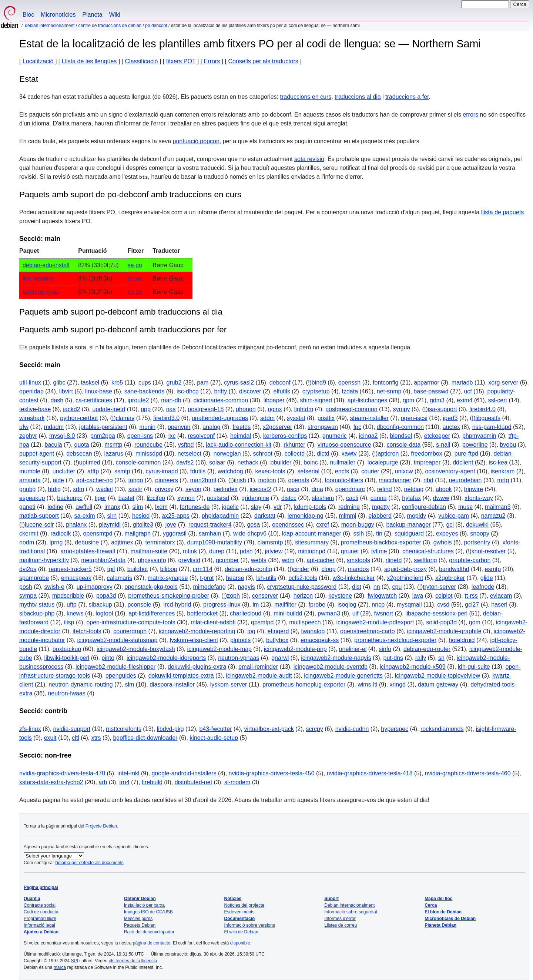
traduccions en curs (306, 97)
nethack (248, 462)
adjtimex (122, 542)
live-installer (38, 278)
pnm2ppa (103, 436)
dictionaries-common (221, 400)
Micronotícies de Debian (450, 919)
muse (465, 507)
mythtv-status (37, 605)
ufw (24, 427)
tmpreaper (427, 462)
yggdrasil (175, 533)
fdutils (198, 471)
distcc (289, 498)
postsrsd (218, 498)
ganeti (27, 507)
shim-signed (316, 400)
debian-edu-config (248, 569)
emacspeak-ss (320, 640)
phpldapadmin (220, 516)
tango (135, 480)
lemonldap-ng (306, 516)
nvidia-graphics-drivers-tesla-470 (62, 773)
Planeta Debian (440, 925)
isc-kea (498, 462)
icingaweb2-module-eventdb (331, 667)
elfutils (282, 391)
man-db (171, 400)
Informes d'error (340, 919)
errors (470, 115)
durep (217, 551)
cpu (397, 587)
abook (444, 489)
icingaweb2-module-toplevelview (438, 676)
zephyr (28, 436)
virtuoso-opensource (344, 445)
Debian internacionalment (50, 26)
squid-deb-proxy (405, 569)
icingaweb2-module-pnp (295, 649)
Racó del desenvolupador (149, 932)
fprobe (317, 605)
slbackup (100, 605)
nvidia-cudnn (352, 729)
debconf (280, 382)
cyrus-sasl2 (239, 382)
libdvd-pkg (170, 729)
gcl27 (472, 605)
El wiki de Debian (241, 932)
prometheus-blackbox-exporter (381, 542)
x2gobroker (450, 578)
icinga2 (368, 436)
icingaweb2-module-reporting (197, 631)
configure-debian (424, 507)
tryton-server (439, 587)
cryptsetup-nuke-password (302, 587)
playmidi (110, 525)
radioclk (61, 533)
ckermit (29, 533)
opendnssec (288, 525)
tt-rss (471, 596)
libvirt (66, 391)
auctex (451, 427)
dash (57, 400)
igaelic (230, 507)
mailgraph (138, 533)
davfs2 (185, 462)
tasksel (90, 382)
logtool (104, 613)
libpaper (274, 400)
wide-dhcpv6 (250, 533)
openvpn (179, 427)
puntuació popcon (196, 141)
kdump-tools (310, 507)
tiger (100, 498)
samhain (210, 533)
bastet (127, 498)
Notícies (233, 899)
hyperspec (395, 729)
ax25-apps (176, 516)
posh (26, 587)
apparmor (426, 382)
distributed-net (193, 782)
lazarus (114, 454)
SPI (75, 961)
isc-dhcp (188, 391)
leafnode (483, 587)
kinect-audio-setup (214, 738)
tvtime (379, 551)
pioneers (166, 480)
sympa (28, 596)
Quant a (32, 899)
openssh (350, 382)
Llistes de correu (341, 925)
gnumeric (335, 436)
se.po (135, 265)
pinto (108, 658)
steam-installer (369, 418)
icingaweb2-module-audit (259, 676)
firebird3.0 (166, 418)
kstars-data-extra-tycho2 (51, 782)
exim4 (465, 400)
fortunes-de (195, 507)
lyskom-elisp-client (194, 640)
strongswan (323, 427)
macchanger (395, 480)
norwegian (227, 454)
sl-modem (237, 782)
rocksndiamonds (442, 729)
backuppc (70, 498)
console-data (404, 445)
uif (356, 613)
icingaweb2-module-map (219, 649)
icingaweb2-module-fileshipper (115, 667)
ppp (146, 409)
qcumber (227, 560)
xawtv (349, 454)
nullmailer (342, 462)
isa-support (443, 409)
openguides (121, 676)
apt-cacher (321, 560)
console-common (138, 462)
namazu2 (493, 516)
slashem (323, 498)
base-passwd (431, 391)
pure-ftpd (466, 454)
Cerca (431, 905)
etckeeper (437, 436)
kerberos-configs (285, 436)
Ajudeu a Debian (41, 932)
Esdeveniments (239, 912)
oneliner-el (353, 649)
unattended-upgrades (220, 418)
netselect (190, 454)
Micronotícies (58, 15)
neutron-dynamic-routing (81, 684)
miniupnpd (312, 551)
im (256, 605)
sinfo (385, 649)
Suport (331, 899)
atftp (93, 471)
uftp (72, 605)
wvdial (104, 489)
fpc (357, 427)
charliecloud (246, 613)
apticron (388, 454)
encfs (342, 471)
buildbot (138, 569)
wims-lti (367, 684)
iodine (55, 507)
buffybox (277, 640)
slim (138, 507)
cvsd (443, 605)
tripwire (473, 489)
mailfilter (285, 605)
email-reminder (258, 667)
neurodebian (465, 480)
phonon (246, 409)
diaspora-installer (172, 684)
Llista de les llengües (89, 61)
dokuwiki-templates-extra (181, 676)
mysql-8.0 (62, 436)
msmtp (113, 445)
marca (60, 967)
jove (171, 525)
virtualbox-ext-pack (269, 729)
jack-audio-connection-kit (239, 445)
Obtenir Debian (140, 899)
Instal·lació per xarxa (144, 905)
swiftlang (425, 560)
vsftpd (186, 445)
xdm (78, 489)
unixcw (404, 471)
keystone (340, 596)
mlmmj (348, 516)
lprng (56, 542)
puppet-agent (37, 454)
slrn (112, 516)
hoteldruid (462, 640)
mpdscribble (68, 596)
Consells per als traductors (263, 61)
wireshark (32, 418)
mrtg (503, 480)
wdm (288, 560)
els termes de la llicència (133, 961)
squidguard (409, 533)
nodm (27, 542)
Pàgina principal (41, 887)
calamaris (120, 578)
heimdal (241, 436)
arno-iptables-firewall (88, 551)
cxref (323, 525)
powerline (475, 445)
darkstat (265, 516)
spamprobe (34, 578)
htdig (54, 489)
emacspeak (76, 578)
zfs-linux (30, 729)
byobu (508, 445)
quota (82, 445)
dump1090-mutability (215, 542)
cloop (328, 569)
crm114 (203, 569)
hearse (235, 578)
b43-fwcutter (215, 729)
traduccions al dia (358, 97)
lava (418, 596)
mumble (30, 471)
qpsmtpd (262, 622)
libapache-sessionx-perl (436, 613)
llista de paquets (503, 212)
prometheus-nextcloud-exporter (395, 640)
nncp (378, 605)
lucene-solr (39, 525)
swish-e (54, 587)
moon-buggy (358, 525)
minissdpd (149, 454)
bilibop (169, 569)
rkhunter (294, 445)
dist (357, 587)
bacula (53, 445)
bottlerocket (202, 613)
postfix (326, 418)
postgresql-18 (206, 409)
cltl (76, 738)
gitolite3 (143, 525)
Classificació (142, 61)
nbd (428, 480)
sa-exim (85, 516)
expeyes (447, 533)
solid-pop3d (441, 622)
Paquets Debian (140, 925)
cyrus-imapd (162, 471)
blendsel (401, 436)
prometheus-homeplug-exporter (304, 684)
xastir (135, 489)
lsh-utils (266, 578)
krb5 (117, 382)
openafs (299, 480)
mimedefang (209, 587)
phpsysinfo (152, 560)
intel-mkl (128, 773)
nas (171, 409)
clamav (125, 418)
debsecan (79, 454)
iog (251, 631)
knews (75, 613)
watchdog (230, 471)
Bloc (28, 15)
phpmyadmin (479, 436)
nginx (275, 409)
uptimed (90, 462)
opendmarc (350, 489)
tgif (111, 569)
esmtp (493, 569)
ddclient (463, 462)
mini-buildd (288, 613)
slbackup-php (37, 613)
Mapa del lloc (438, 899)
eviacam (501, 596)
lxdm (161, 507)
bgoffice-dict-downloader (145, 738)
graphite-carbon (470, 560)
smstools (358, 560)
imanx (112, 507)
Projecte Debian (101, 826)
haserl (499, 605)
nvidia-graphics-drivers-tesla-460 (468, 773)
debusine (87, 542)
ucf (468, 391)
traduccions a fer (407, 97)
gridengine (255, 498)
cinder (301, 569)
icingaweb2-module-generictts (343, 676)
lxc (172, 436)
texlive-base (35, 409)
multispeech (305, 622)
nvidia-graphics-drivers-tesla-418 (370, 773)
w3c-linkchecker (354, 578)
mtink (190, 551)
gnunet (350, 551)
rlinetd (394, 560)
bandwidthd (454, 569)
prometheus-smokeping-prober (169, 596)
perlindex (226, 489)
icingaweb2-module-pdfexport (375, 622)
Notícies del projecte (244, 905)
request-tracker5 (70, 569)
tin (379, 533)
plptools (240, 640)
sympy (401, 409)
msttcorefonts (124, 729)
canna (379, 498)
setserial (308, 471)
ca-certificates (94, 400)
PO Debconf (156, 26)
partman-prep (40, 292)
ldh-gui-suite (474, 667)
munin (148, 427)
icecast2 (261, 489)
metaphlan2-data (103, 560)
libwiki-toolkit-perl (67, 658)
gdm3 (437, 400)
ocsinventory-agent (450, 471)
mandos (358, 569)
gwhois (443, 542)
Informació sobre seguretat (351, 912)
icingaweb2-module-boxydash (136, 649)
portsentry (477, 542)
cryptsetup (316, 391)
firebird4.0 (482, 409)
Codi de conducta (41, 912)
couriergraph (130, 631)
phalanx (76, 525)
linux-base (99, 391)
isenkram (502, 471)
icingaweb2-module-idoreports (166, 658)
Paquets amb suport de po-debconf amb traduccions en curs (130, 194)
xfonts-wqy (479, 498)
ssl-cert (497, 400)
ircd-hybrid (177, 605)
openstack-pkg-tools (151, 587)
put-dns (393, 658)
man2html (203, 480)
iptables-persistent (103, 427)
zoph (233, 596)
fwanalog (313, 631)
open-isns (140, 436)
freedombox (427, 454)
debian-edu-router (427, 649)
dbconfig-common (400, 427)
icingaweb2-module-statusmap (118, 640)
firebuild (152, 782)
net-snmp (389, 391)
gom (475, 622)
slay (256, 507)
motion (267, 480)
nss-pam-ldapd (492, 427)
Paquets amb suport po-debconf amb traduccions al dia (121, 312)
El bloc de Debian (443, 912)
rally (421, 658)
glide (487, 578)
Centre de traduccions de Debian (110, 26)
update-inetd (109, 409)
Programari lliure (40, 919)
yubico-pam (454, 516)
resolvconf (201, 436)
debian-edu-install (46, 265)
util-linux (30, 382)
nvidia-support (72, 729)
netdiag (414, 489)
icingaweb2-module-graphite (444, 631)
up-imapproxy (95, 587)
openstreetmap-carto (368, 631)
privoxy (164, 489)
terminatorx (160, 542)
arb (103, 782)
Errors (212, 61)
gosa (253, 525)
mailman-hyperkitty (44, 560)
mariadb (462, 382)
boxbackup (67, 649)
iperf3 (450, 418)
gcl (450, 525)
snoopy (480, 533)
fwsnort (383, 613)
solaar (217, 462)
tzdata (350, 391)
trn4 (124, 782)
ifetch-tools (87, 631)
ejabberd (380, 516)
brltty (220, 391)
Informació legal (39, 925)
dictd (323, 454)
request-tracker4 (210, 525)
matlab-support (39, 516)
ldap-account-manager (312, 533)
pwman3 (329, 613)
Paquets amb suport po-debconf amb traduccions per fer (123, 330)
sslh (359, 533)
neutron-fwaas (66, 693)
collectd (295, 454)
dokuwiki (477, 525)
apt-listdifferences (152, 613)
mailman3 (498, 507)
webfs (259, 560)
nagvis (246, 587)
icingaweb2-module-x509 (413, 667)
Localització (38, 61)
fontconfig (385, 382)
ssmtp (122, 471)
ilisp (69, 622)
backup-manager (409, 525)
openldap (31, 391)
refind (385, 489)
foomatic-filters (344, 480)
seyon (193, 489)
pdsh (246, 551)
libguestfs (488, 418)
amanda (30, 480)
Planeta (92, 15)
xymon (186, 498)
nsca (293, 489)
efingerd (278, 631)
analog (211, 427)
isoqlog (347, 605)
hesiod (141, 516)
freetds (242, 427)
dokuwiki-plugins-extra (197, 667)
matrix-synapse (168, 578)
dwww (441, 498)
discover (250, 391)
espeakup (32, 498)
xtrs (96, 738)
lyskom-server (229, 684)
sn (441, 658)
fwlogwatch (382, 596)
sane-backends (145, 391)
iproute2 (138, 400)
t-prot (207, 578)
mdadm (54, 427)
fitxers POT (181, 61)
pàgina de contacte (152, 943)
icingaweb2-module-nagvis (336, 658)
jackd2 (71, 409)
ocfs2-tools (303, 578)
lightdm (304, 409)
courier (370, 471)
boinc (311, 462)
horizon (303, 596)
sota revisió (309, 159)
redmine (349, 507)
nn (377, 587)
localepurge (383, 462)
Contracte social (40, 905)
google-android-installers (184, 773)
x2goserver (277, 427)
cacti (352, 498)
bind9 (319, 382)
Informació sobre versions (250, 925)
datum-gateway (438, 684)
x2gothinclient (405, 578)
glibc (59, 382)
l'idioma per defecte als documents (89, 863)
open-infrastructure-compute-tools (131, 622)
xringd (398, 684)
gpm (408, 400)
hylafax (411, 498)
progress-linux (222, 605)
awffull (84, 507)
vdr (278, 507)
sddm (267, 418)
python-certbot (79, 418)
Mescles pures (138, 919)
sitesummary (312, 542)
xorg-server (503, 382)
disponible (240, 943)
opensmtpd (98, 533)
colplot (444, 596)
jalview (274, 551)
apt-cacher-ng (95, 480)
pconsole (140, 605)
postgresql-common (351, 409)
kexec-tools (270, 471)
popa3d (106, 596)
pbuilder (281, 462)
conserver (265, 596)
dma (317, 489)
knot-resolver (489, 551)
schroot (262, 454)
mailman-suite (149, 551)
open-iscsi (414, 418)
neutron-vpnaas (239, 658)
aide (58, 480)
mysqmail (409, 605)
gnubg (28, 489)
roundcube (148, 445)
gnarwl (280, 658)
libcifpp (156, 498)
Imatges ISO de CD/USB (148, 912)
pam (203, 382)
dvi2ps (28, 569)
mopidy (417, 516)
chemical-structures (428, 551)
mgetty (381, 507)
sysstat (296, 418)
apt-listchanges (368, 400)
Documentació (240, 919)
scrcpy (315, 729)
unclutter (64, 471)
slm (129, 684)
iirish (240, 480)
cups (145, 382)
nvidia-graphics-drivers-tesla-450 (272, 773)
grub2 (174, 382)
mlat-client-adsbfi (213, 622)
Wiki (115, 15)
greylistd (190, 560)
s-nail (443, 445)
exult (50, 738)
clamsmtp (270, 542)
